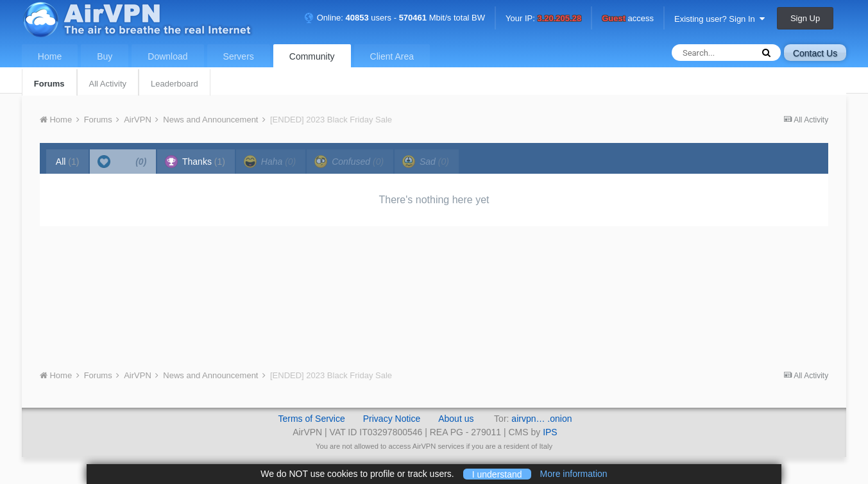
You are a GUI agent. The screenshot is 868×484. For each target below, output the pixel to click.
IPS (550, 432)
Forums (49, 84)
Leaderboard (174, 84)
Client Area (392, 56)
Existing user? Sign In (719, 19)
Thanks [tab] (195, 162)
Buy (105, 56)
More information (574, 474)
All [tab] (68, 162)
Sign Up (805, 18)
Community (312, 56)
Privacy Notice (392, 419)
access (628, 19)
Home (50, 56)
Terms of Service (311, 419)
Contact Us (815, 53)
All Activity (108, 84)
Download (167, 56)
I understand (497, 474)
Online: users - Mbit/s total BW (395, 18)
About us (456, 419)
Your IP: (543, 19)
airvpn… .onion (541, 419)
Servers (239, 56)
